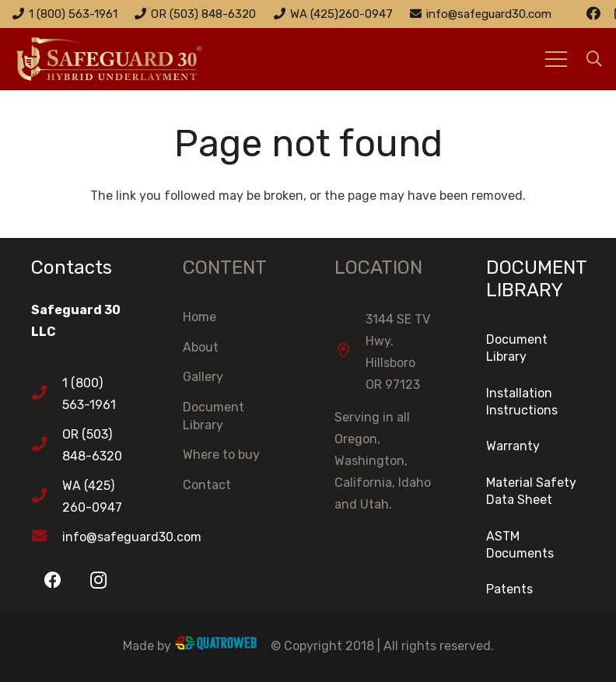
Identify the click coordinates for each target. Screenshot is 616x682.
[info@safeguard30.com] (47, 537)
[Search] (594, 59)
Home (199, 317)
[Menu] (556, 59)
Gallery (203, 377)
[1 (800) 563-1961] (47, 394)
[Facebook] (593, 13)
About (201, 347)
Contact (207, 485)
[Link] (129, 59)
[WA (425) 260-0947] (47, 497)
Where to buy (221, 455)
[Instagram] (98, 581)
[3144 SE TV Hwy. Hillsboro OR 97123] (350, 352)
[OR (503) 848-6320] (47, 446)
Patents (509, 589)
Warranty (513, 446)
